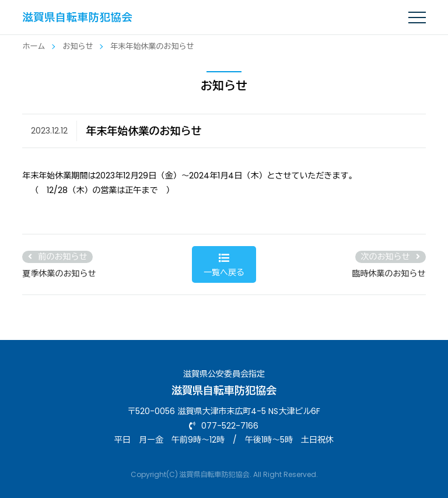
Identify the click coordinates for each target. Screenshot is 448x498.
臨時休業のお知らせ (389, 273)
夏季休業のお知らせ (59, 273)
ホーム (34, 46)
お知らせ (78, 46)
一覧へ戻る (224, 265)
